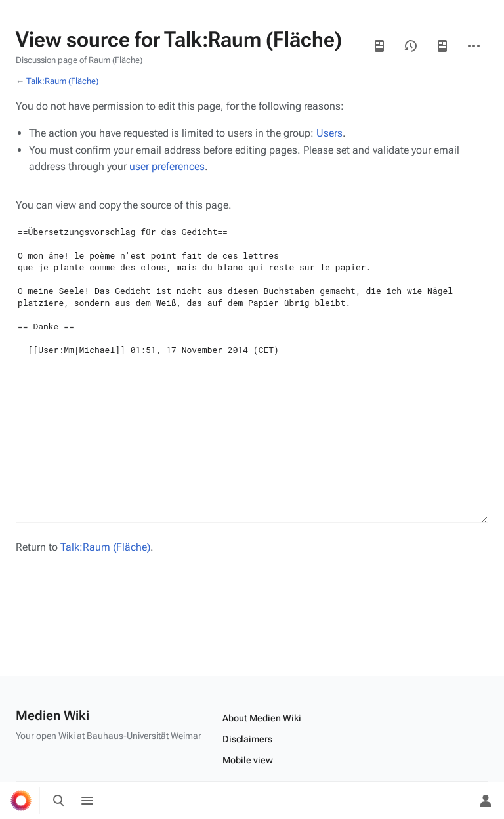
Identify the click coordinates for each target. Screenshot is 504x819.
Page (442, 46)
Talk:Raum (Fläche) (62, 81)
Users (329, 133)
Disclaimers (247, 739)
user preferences (167, 166)
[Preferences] (457, 801)
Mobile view (248, 760)
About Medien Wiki (262, 718)
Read (379, 46)
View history (411, 46)
